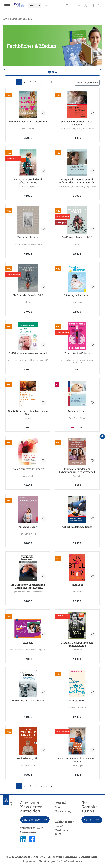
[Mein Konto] (84, 5)
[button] (91, 5)
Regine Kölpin (28, 187)
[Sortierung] (87, 83)
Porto (58, 807)
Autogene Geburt (77, 411)
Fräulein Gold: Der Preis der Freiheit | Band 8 (77, 644)
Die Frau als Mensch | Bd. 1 (77, 237)
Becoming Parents (28, 237)
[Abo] (77, 5)
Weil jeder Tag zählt (28, 758)
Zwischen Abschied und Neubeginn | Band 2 (28, 181)
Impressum (30, 861)
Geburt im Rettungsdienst (77, 527)
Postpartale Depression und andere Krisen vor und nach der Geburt (77, 181)
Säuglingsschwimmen (77, 295)
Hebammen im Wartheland (28, 701)
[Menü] (7, 5)
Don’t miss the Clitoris (77, 353)
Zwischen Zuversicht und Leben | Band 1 (77, 760)
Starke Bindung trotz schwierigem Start (28, 412)
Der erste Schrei (77, 701)
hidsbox (28, 643)
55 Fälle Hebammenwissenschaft (28, 353)
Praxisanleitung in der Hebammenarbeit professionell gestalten (77, 470)
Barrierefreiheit (88, 857)
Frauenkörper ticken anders (28, 469)
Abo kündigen (47, 861)
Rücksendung (63, 811)
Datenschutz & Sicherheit (62, 857)
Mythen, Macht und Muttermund (28, 122)
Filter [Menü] (53, 72)
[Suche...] (52, 5)
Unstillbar (77, 585)
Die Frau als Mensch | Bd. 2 (28, 295)
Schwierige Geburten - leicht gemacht (77, 123)
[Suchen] (66, 5)
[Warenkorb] (99, 5)
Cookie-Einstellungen (70, 861)
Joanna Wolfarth (35, 244)
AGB (43, 857)
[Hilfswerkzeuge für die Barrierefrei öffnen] (102, 437)
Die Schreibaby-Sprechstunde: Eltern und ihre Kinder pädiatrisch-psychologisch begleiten (28, 586)
